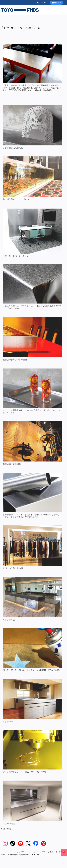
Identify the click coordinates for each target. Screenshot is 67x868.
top (38, 2)
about (44, 2)
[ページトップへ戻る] (64, 852)
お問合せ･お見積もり (49, 852)
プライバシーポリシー (30, 852)
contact (56, 3)
